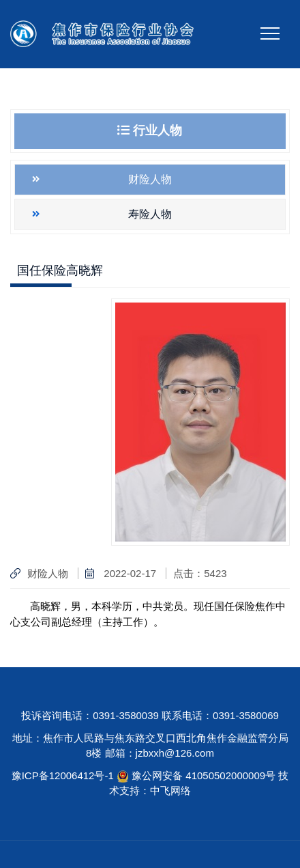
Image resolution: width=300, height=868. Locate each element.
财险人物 (150, 179)
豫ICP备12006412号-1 (63, 775)
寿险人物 (150, 214)
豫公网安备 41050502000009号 (205, 775)
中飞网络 (170, 790)
